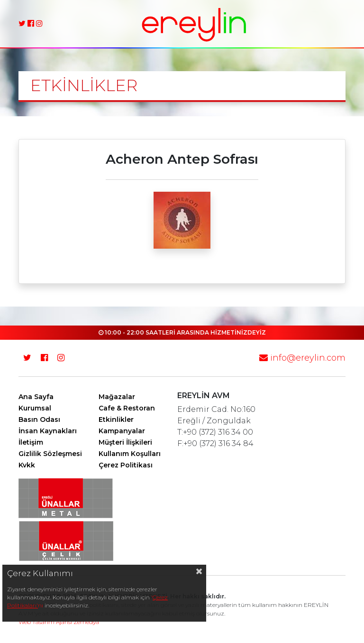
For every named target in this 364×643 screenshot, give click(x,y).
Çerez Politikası (126, 465)
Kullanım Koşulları (130, 454)
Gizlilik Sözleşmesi (50, 454)
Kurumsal (35, 408)
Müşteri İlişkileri (125, 442)
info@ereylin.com (302, 358)
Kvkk (27, 465)
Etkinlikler (116, 419)
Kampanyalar (122, 431)
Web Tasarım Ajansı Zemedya (59, 622)
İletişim (31, 442)
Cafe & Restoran (127, 408)
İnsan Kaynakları (48, 431)
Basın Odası (39, 419)
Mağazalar (117, 397)
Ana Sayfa (36, 397)
